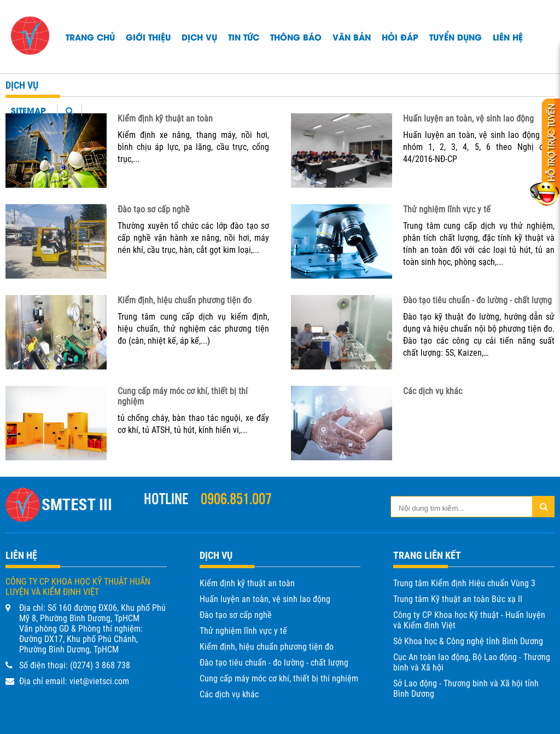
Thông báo (296, 37)
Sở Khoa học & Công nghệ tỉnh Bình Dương (468, 641)
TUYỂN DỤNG (456, 37)
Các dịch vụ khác (433, 391)
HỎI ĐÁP (400, 37)
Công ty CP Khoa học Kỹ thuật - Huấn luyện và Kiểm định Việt (469, 620)
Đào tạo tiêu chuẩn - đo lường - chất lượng (477, 300)
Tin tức (244, 37)
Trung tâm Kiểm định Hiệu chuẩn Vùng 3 (464, 583)
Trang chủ (90, 37)
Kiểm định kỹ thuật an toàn (165, 119)
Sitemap (28, 110)
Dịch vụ (199, 37)
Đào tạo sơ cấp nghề (154, 209)
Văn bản (352, 37)
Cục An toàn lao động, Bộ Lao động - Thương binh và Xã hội (472, 662)
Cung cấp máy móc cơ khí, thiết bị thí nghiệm (279, 678)
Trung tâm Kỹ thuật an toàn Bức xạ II (458, 599)
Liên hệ (508, 37)
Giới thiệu (148, 37)
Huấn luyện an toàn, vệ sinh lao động (468, 119)
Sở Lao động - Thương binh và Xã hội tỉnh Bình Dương (466, 689)
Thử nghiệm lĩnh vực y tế (447, 209)
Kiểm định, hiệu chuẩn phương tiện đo (185, 300)
